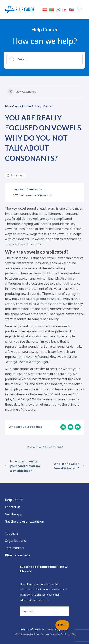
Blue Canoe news (18, 555)
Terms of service (32, 629)
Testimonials (14, 548)
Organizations (15, 541)
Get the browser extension (24, 521)
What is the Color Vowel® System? (69, 466)
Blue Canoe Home (18, 106)
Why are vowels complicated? (33, 195)
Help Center (44, 106)
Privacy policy (58, 629)
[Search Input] (48, 59)
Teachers (12, 533)
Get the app (13, 514)
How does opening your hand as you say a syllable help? (23, 466)
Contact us (13, 507)
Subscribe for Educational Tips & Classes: (44, 569)
